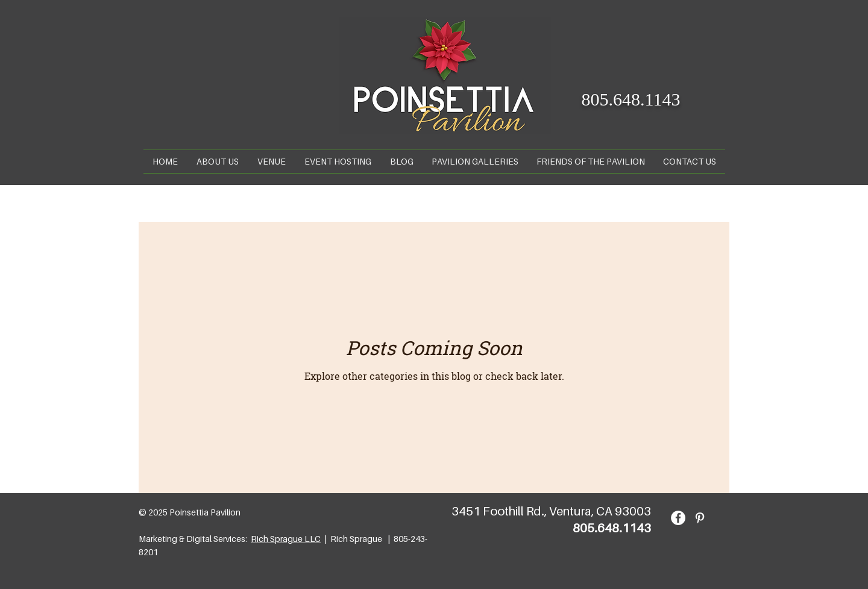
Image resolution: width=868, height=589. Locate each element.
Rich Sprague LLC (286, 539)
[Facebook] (678, 518)
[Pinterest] (700, 518)
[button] (272, 162)
